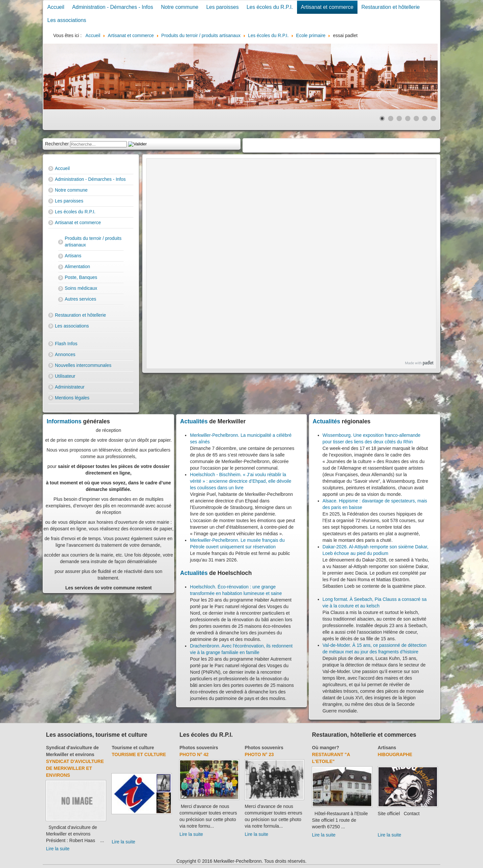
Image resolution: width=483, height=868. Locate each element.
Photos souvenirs (199, 748)
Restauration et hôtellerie (391, 7)
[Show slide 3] (399, 118)
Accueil (56, 7)
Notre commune (180, 7)
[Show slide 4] (408, 118)
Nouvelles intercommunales (83, 365)
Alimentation (77, 266)
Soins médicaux (81, 288)
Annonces (65, 354)
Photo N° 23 (259, 754)
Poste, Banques (81, 277)
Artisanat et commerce (327, 7)
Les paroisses (223, 7)
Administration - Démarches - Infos (113, 7)
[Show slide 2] (391, 118)
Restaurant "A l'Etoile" (331, 758)
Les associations (67, 20)
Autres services (80, 299)
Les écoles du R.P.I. (270, 7)
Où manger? (326, 748)
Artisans (73, 256)
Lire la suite (58, 849)
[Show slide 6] (425, 118)
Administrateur (70, 387)
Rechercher (57, 144)
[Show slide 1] (382, 118)
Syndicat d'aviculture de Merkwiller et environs (75, 768)
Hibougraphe (395, 754)
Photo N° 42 (194, 754)
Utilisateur (65, 376)
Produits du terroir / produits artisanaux (93, 242)
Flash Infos (66, 344)
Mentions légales (72, 398)
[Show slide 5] (416, 118)
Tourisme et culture (133, 748)
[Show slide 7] (433, 118)
